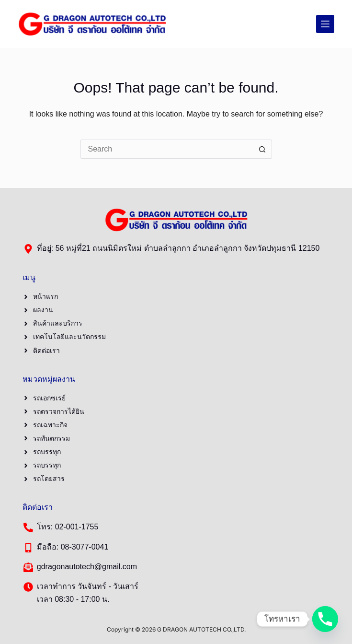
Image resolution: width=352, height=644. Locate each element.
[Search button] (262, 149)
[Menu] (325, 24)
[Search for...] (167, 149)
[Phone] (325, 619)
